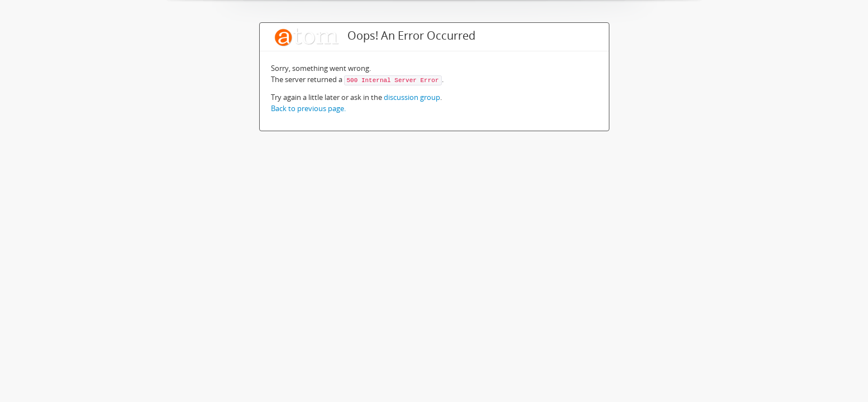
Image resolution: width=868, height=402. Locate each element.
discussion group (412, 97)
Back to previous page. (308, 108)
